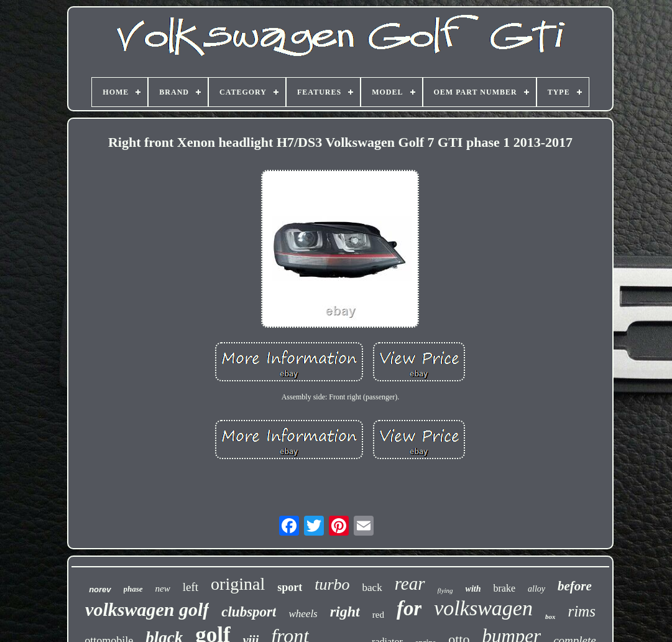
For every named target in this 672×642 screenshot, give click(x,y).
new (163, 588)
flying (445, 590)
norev (100, 589)
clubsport (249, 612)
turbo (332, 584)
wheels (303, 614)
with (473, 589)
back (372, 588)
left (191, 587)
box (550, 616)
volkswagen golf (147, 609)
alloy (536, 589)
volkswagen (483, 608)
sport (290, 587)
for (409, 608)
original (238, 584)
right (345, 612)
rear (410, 584)
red (378, 615)
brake (504, 588)
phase (133, 589)
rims (581, 611)
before (575, 586)
